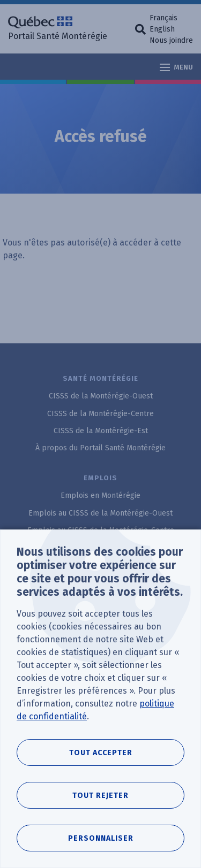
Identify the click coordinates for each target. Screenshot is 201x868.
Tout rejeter (100, 796)
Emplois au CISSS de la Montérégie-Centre (101, 530)
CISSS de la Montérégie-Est (101, 431)
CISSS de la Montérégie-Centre (100, 414)
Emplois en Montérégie (100, 496)
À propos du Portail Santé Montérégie (100, 448)
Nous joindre (171, 40)
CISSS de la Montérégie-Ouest (101, 396)
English (162, 29)
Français (163, 18)
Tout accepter (101, 753)
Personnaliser (101, 838)
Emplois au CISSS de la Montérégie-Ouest (100, 513)
